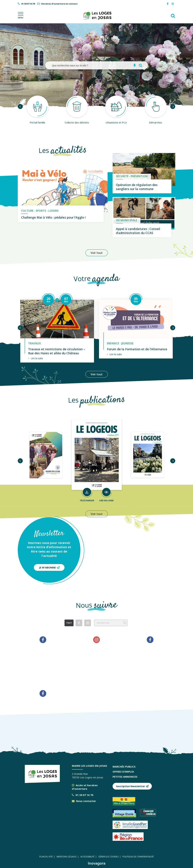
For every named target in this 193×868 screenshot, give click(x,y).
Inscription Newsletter (132, 786)
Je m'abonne (49, 567)
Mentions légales (67, 857)
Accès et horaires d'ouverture (85, 787)
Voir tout (97, 253)
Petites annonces (125, 777)
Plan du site (46, 857)
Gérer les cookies (108, 857)
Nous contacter (84, 801)
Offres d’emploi (123, 772)
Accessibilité (87, 857)
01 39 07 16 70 (83, 795)
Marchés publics (124, 767)
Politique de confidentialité (138, 857)
